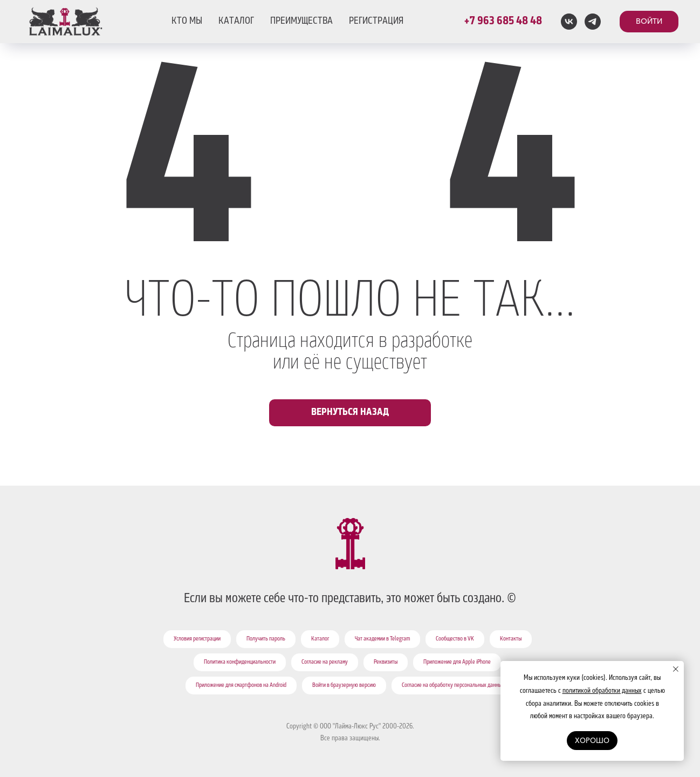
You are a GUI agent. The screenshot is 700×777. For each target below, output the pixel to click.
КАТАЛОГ (236, 22)
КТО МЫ (187, 22)
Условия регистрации (197, 639)
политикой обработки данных (602, 691)
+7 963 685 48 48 (503, 22)
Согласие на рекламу (325, 663)
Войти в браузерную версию (344, 686)
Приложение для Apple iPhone (457, 663)
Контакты (511, 639)
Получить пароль (266, 639)
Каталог (320, 639)
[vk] (569, 22)
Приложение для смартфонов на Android (241, 686)
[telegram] (593, 22)
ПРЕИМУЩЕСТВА (301, 22)
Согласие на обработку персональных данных (453, 686)
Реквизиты (386, 663)
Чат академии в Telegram (382, 639)
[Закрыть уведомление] (676, 669)
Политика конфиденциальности (240, 663)
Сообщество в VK (455, 639)
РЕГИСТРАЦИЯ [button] (376, 22)
